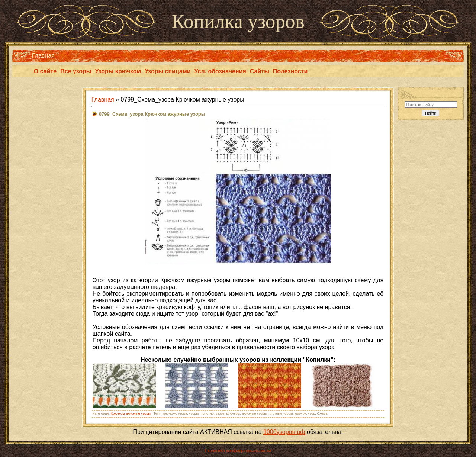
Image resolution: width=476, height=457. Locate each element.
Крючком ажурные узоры (131, 413)
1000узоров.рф (284, 432)
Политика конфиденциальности (238, 451)
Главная (43, 56)
